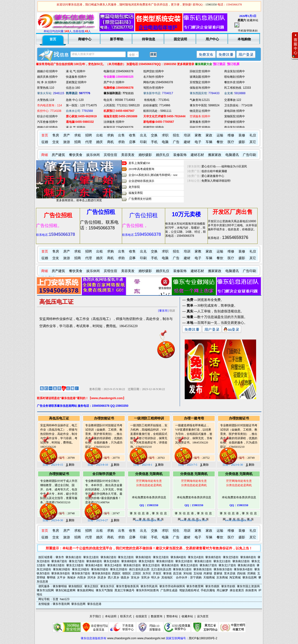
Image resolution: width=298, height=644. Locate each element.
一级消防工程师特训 (149, 418)
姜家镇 (218, 573)
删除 (70, 465)
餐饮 (220, 142)
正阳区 (137, 573)
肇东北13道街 (75, 565)
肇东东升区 (107, 586)
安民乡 (145, 577)
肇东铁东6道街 (61, 573)
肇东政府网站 (85, 590)
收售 (132, 135)
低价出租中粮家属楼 (214, 171)
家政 (209, 135)
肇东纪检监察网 (65, 590)
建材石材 (197, 155)
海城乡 (71, 577)
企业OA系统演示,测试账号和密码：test (153, 175)
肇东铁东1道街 (182, 569)
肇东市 (60, 557)
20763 (161, 458)
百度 (55, 599)
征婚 (45, 142)
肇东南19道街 (62, 569)
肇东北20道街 (119, 569)
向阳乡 (82, 577)
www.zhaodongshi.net (151, 638)
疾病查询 (251, 590)
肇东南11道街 (203, 561)
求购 (110, 135)
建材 (187, 142)
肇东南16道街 (170, 565)
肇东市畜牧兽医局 (127, 586)
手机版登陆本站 (248, 31)
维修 (231, 135)
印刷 (143, 142)
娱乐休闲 (93, 155)
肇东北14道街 (113, 565)
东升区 (147, 573)
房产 (67, 135)
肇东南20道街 (100, 569)
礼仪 (253, 135)
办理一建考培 (194, 418)
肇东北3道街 (161, 557)
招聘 (89, 135)
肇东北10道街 (184, 561)
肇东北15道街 (151, 565)
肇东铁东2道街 (203, 569)
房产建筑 (58, 155)
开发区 (157, 573)
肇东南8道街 (94, 561)
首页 (45, 135)
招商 (78, 142)
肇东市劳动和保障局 (172, 586)
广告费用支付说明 (140, 199)
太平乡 (61, 577)
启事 (132, 142)
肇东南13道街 (56, 565)
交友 (56, 142)
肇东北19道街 (81, 569)
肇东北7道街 (77, 561)
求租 (78, 135)
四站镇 (241, 573)
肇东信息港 (94, 604)
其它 (253, 142)
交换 (154, 135)
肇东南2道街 (108, 557)
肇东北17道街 (227, 565)
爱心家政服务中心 (213, 176)
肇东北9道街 (147, 561)
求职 (165, 135)
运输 (220, 135)
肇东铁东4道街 (243, 569)
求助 (121, 142)
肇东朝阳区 (75, 586)
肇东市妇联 (228, 586)
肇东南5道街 (213, 557)
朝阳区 (127, 573)
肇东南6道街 (248, 557)
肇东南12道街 (241, 561)
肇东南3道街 (143, 557)
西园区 (116, 573)
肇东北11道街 (222, 561)
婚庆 (99, 142)
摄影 (242, 142)
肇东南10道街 (165, 561)
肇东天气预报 (104, 590)
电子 (198, 142)
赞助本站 (172, 616)
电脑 (165, 142)
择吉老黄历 (237, 590)
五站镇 (198, 573)
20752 (206, 458)
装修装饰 (180, 155)
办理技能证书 (104, 418)
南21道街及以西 (139, 569)
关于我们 (95, 616)
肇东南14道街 (94, 565)
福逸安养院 (136, 193)
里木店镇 (230, 573)
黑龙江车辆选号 (124, 590)
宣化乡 (135, 577)
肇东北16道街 (189, 565)
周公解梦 (222, 590)
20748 (71, 513)
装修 (242, 135)
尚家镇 (208, 573)
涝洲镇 (251, 573)
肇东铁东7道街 (81, 573)
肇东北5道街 (231, 557)
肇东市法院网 (45, 590)
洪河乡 (92, 577)
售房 (56, 135)
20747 (116, 513)
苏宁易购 (196, 577)
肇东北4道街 (196, 557)
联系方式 (126, 616)
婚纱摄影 (145, 155)
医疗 (231, 142)
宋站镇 (188, 573)
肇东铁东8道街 (101, 573)
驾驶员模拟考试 (189, 590)
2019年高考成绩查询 (141, 169)
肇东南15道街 (132, 565)
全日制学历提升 (104, 474)
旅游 (67, 142)
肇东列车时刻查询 (147, 590)
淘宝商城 (235, 577)
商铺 (45, 155)
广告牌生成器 (169, 590)
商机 (110, 142)
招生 (176, 135)
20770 (116, 458)
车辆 (209, 142)
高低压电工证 (59, 418)
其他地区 (167, 577)
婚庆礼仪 (163, 155)
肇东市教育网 (195, 586)
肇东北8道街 (112, 561)
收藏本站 (253, 20)
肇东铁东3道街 (223, 569)
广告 (176, 142)
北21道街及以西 (161, 569)
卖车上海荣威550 (139, 163)
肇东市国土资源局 (248, 586)
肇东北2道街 (126, 557)
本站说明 (111, 616)
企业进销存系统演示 (141, 181)
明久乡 (155, 577)
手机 (154, 142)
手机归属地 (208, 590)
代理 (89, 142)
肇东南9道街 (129, 561)
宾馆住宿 (110, 155)
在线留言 (141, 616)
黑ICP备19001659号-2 (203, 638)
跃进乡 (102, 577)
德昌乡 (125, 577)
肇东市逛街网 (61, 604)
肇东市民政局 (149, 586)
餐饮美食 (76, 155)
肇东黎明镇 (60, 586)
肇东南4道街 (178, 557)
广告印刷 (249, 155)
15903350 (211, 5)
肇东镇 (167, 573)
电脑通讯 (232, 155)
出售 (121, 135)
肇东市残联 (212, 586)
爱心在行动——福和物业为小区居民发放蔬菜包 (231, 166)
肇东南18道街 (246, 565)
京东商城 (222, 577)
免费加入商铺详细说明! (216, 181)
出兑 (143, 135)
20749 (251, 458)
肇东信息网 (249, 577)
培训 (187, 135)
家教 (198, 135)
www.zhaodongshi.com (122, 638)
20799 (71, 458)
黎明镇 (51, 577)
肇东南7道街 (59, 561)
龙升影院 (134, 187)
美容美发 (128, 155)
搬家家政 (215, 155)
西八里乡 (114, 577)
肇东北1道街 (91, 557)
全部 (132, 55)
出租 (99, 135)
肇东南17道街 (208, 565)
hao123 (65, 599)
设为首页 (203, 616)
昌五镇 (177, 573)
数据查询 (157, 616)
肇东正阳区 (91, 586)
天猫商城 (209, 577)
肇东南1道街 (73, 557)
